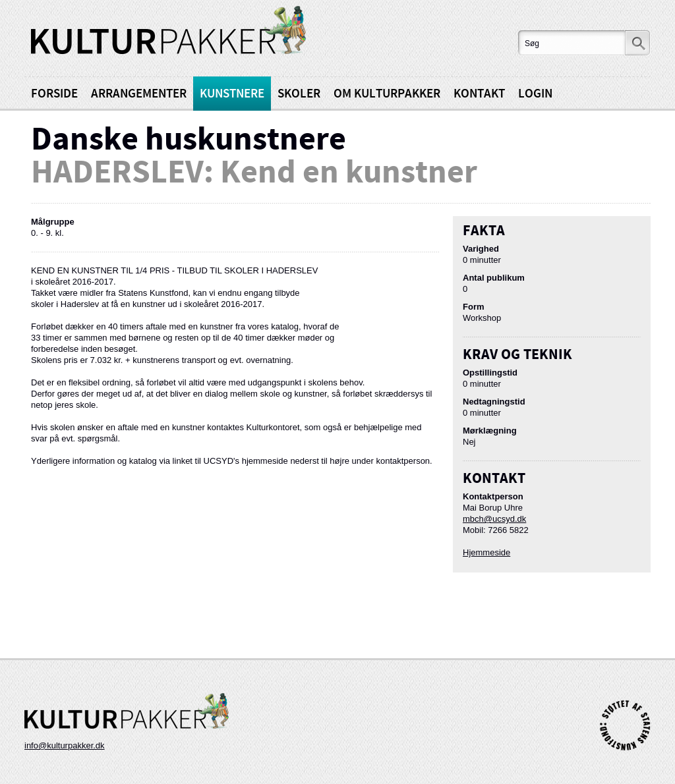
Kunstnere (232, 94)
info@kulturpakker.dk (65, 745)
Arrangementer (139, 94)
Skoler (299, 94)
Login (535, 94)
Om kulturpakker (387, 94)
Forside (54, 94)
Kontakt (479, 94)
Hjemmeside (486, 552)
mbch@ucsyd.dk (494, 519)
